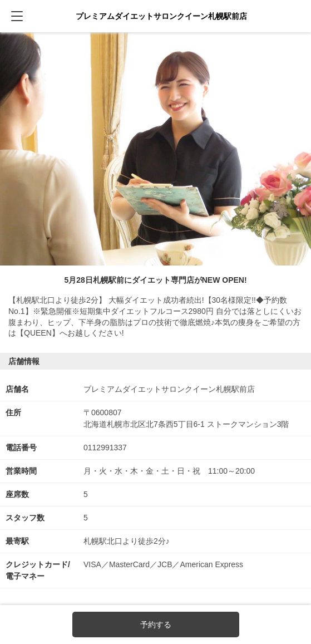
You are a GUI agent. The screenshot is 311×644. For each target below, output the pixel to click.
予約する (156, 625)
